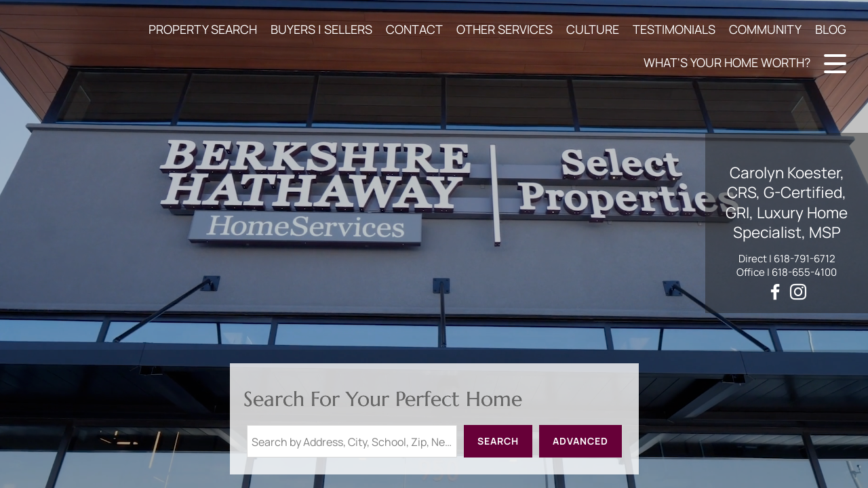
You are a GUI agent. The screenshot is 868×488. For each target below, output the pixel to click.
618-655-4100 (804, 272)
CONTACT (414, 29)
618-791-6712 (805, 259)
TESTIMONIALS (674, 29)
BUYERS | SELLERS (321, 29)
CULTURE (593, 29)
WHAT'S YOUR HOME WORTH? (727, 62)
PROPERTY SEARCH (203, 29)
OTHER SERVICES (505, 29)
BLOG (831, 29)
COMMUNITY (765, 29)
